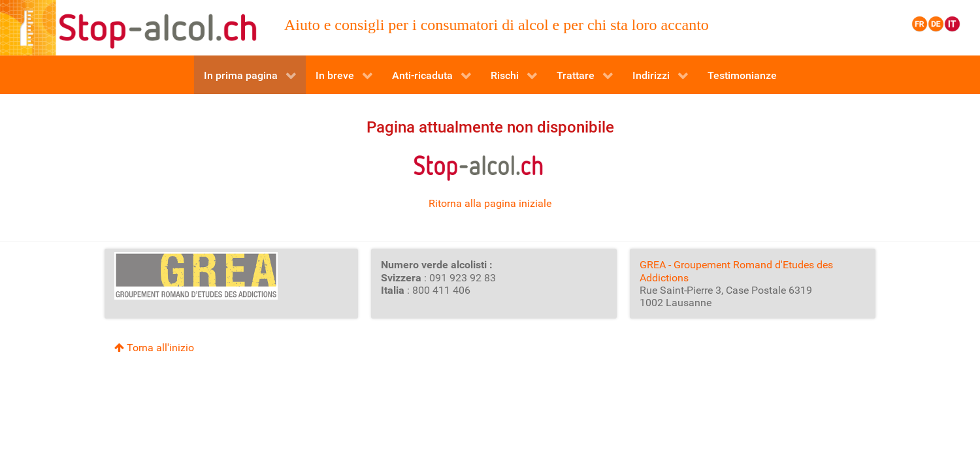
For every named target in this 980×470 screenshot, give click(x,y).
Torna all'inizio (154, 348)
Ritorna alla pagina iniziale (490, 203)
